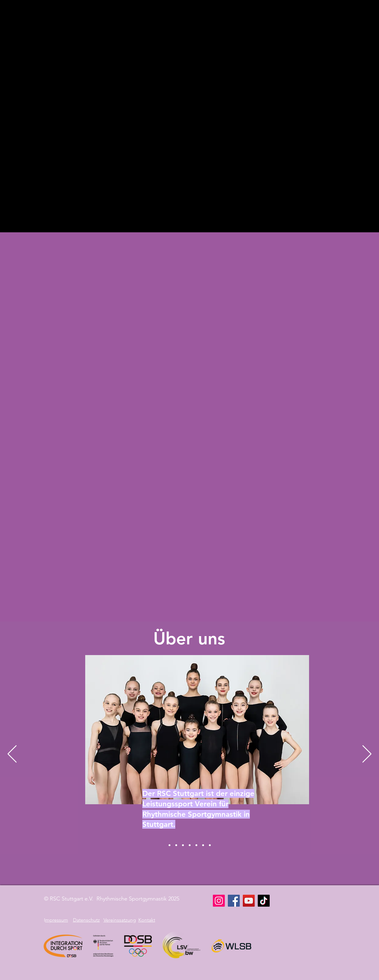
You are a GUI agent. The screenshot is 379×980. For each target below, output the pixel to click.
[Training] (190, 845)
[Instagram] (219, 901)
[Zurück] (12, 754)
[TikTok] (264, 901)
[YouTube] (249, 901)
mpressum (57, 920)
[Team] (210, 845)
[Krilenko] (183, 845)
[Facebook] (234, 901)
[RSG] (176, 845)
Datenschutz (86, 920)
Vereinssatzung (120, 920)
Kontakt (147, 920)
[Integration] (196, 845)
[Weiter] (367, 754)
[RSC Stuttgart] (169, 845)
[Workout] (203, 845)
